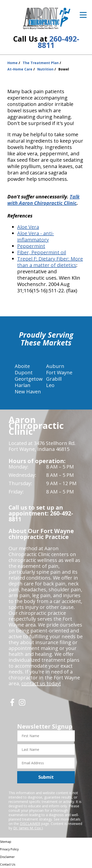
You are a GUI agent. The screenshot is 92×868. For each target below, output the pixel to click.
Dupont (24, 372)
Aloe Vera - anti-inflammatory (36, 236)
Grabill (54, 379)
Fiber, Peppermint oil (42, 252)
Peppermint (31, 246)
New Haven (28, 392)
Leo (50, 385)
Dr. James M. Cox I (28, 828)
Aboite (22, 366)
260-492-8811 (59, 42)
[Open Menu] (83, 15)
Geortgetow (29, 379)
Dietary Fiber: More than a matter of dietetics (50, 262)
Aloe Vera (28, 227)
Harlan (23, 385)
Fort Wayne (59, 372)
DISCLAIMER (30, 824)
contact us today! (41, 683)
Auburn (55, 366)
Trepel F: (28, 259)
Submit (46, 777)
